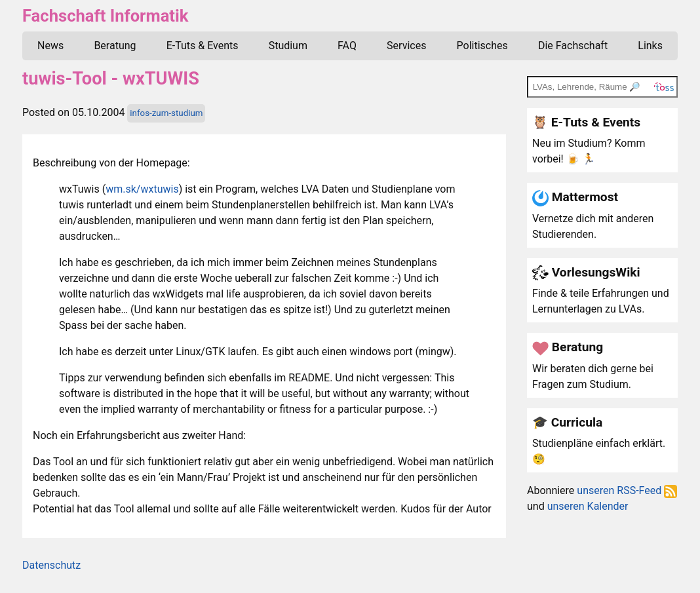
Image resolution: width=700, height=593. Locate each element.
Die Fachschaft (573, 46)
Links (650, 46)
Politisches (482, 46)
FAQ (347, 46)
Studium (288, 46)
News (50, 46)
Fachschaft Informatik (105, 16)
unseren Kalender (588, 506)
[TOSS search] (602, 86)
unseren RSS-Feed (627, 490)
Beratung (115, 46)
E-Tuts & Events (203, 46)
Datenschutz (51, 565)
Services (406, 46)
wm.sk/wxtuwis (142, 189)
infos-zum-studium (166, 113)
